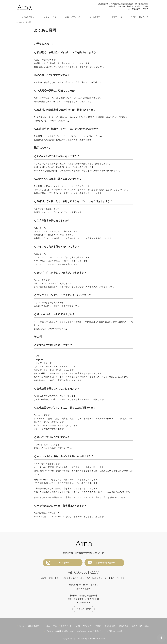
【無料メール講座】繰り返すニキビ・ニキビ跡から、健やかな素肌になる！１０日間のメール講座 (84, 631)
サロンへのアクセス (83, 626)
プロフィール (66, 626)
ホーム (22, 626)
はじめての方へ (34, 626)
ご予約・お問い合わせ (141, 626)
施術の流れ (124, 626)
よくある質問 (110, 626)
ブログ (98, 626)
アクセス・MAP (83, 609)
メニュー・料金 (51, 626)
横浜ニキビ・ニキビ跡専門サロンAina (81, 639)
